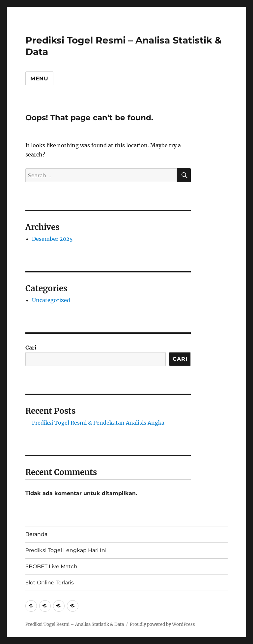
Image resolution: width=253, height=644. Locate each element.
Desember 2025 (52, 239)
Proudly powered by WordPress (162, 624)
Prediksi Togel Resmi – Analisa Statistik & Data (75, 624)
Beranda (36, 534)
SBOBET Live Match (51, 566)
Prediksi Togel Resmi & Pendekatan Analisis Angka (98, 423)
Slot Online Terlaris (50, 583)
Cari (31, 348)
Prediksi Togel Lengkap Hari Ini (66, 550)
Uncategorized (51, 300)
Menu (39, 79)
